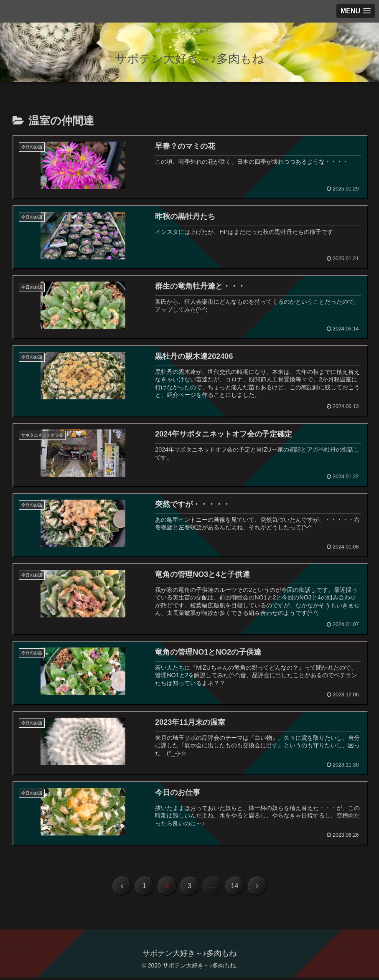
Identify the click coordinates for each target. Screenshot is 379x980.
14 (235, 888)
